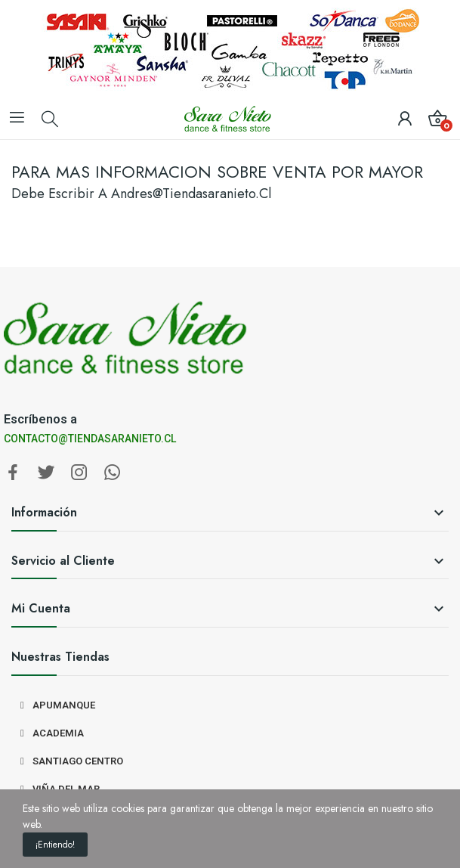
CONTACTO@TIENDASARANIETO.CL (90, 439)
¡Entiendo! (55, 845)
